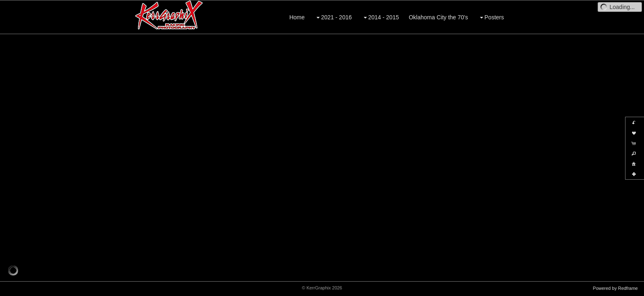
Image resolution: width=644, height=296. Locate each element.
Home (297, 17)
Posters (491, 17)
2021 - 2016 (333, 17)
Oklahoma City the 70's (438, 17)
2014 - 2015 (381, 17)
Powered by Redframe (615, 288)
